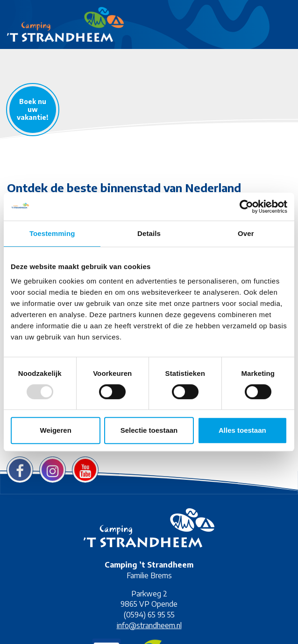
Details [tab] (149, 233)
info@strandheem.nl (149, 625)
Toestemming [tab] (52, 233)
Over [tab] (246, 233)
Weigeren (56, 430)
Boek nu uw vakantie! (33, 109)
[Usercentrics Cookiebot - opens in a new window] (246, 207)
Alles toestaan (242, 430)
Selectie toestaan (149, 430)
